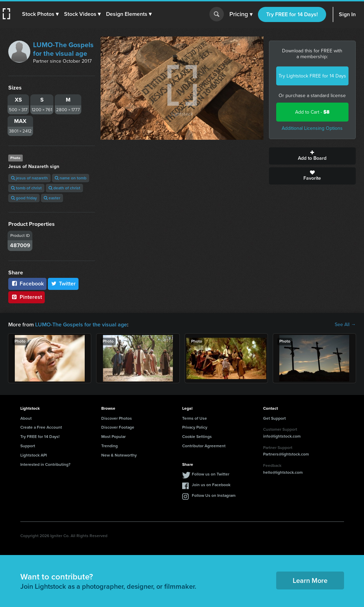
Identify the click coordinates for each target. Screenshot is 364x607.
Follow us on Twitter (211, 474)
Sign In (347, 14)
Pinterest (27, 297)
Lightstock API (34, 455)
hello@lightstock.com (283, 472)
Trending (110, 446)
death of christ (64, 188)
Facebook (27, 284)
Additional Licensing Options (312, 128)
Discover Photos (117, 418)
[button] (40, 14)
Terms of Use (195, 418)
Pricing (241, 14)
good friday (24, 198)
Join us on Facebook (211, 485)
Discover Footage (118, 427)
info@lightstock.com (282, 436)
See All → (345, 325)
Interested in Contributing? (45, 464)
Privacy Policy (195, 427)
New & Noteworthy (119, 455)
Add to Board (312, 156)
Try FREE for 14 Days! (292, 14)
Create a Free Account (41, 427)
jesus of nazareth (29, 178)
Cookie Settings (197, 437)
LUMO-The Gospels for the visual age (63, 49)
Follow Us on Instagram (214, 495)
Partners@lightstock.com (286, 454)
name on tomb (71, 178)
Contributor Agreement (204, 446)
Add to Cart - (312, 112)
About (26, 418)
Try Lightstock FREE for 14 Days (312, 76)
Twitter (63, 284)
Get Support (274, 418)
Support (28, 446)
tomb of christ (26, 188)
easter (52, 198)
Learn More (310, 580)
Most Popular (113, 437)
